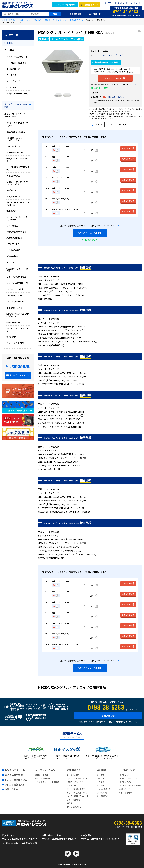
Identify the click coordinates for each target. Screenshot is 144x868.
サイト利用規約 (126, 782)
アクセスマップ (103, 793)
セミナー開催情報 (43, 778)
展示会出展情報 (42, 775)
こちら (134, 85)
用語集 (70, 803)
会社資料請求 (102, 796)
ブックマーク (136, 3)
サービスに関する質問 (76, 789)
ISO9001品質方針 (104, 789)
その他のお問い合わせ (89, 233)
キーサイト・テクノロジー (114, 55)
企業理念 (101, 778)
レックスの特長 (73, 775)
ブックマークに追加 (117, 125)
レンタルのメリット (15, 770)
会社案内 (108, 3)
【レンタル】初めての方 (77, 778)
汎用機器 (47, 20)
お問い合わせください (116, 97)
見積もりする (128, 148)
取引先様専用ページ (127, 793)
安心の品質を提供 (14, 775)
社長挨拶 (101, 782)
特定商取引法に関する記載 (130, 786)
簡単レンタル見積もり (115, 78)
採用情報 (101, 786)
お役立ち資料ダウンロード (78, 796)
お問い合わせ (108, 716)
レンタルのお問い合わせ (65, 5)
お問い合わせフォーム (19, 375)
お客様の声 (72, 786)
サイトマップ (125, 775)
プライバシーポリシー (128, 778)
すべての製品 (36, 20)
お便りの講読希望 (74, 807)
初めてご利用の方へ (101, 88)
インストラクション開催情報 (47, 782)
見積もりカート (92, 5)
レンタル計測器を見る (16, 780)
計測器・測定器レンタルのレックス (15, 20)
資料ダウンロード (121, 3)
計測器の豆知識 (73, 800)
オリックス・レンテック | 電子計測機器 (17, 115)
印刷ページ (99, 125)
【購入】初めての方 (75, 782)
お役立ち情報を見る (15, 785)
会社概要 (101, 775)
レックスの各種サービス (77, 793)
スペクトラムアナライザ (74, 20)
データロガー (58, 20)
